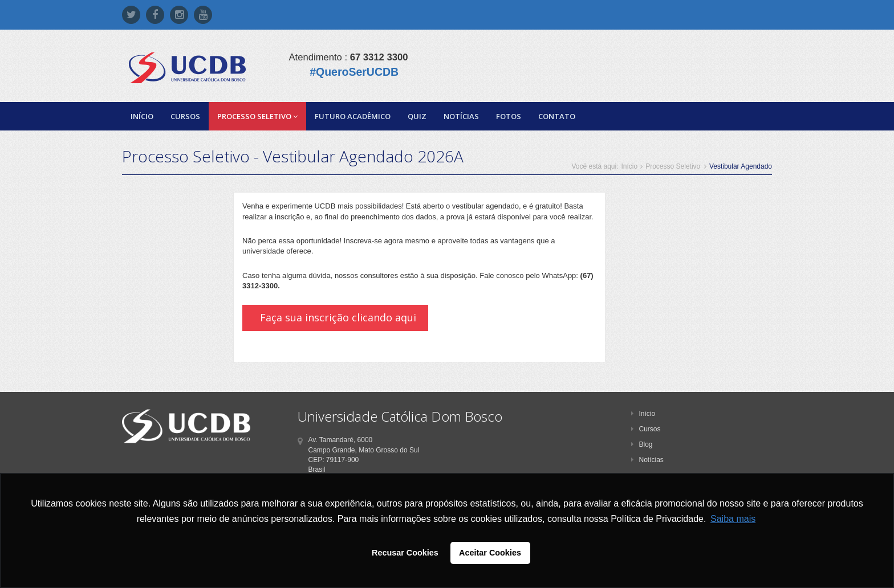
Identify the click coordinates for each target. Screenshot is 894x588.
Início (142, 116)
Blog (642, 444)
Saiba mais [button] (733, 519)
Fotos (509, 116)
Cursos (185, 116)
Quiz (417, 116)
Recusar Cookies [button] (405, 553)
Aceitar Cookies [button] (490, 553)
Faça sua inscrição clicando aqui (338, 317)
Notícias (461, 116)
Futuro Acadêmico (353, 116)
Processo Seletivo (257, 116)
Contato (557, 116)
